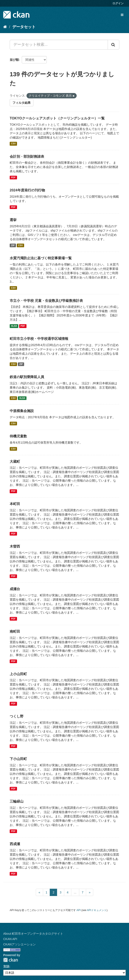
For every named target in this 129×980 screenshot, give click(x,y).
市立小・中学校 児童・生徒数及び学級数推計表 (46, 301)
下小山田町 (18, 759)
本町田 (15, 504)
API (78, 910)
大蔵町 (15, 462)
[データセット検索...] (59, 45)
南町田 (15, 631)
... (75, 892)
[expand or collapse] (122, 15)
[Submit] (113, 45)
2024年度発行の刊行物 (27, 190)
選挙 (13, 220)
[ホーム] (5, 27)
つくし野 (17, 716)
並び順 (14, 60)
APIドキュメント (97, 910)
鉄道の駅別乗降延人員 (27, 377)
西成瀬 (15, 844)
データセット (24, 27)
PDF (13, 177)
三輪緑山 (17, 801)
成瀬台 (15, 589)
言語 (6, 966)
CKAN (11, 960)
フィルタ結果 (22, 103)
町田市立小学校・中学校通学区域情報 (39, 339)
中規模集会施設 (22, 411)
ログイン (118, 3)
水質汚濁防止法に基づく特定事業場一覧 (41, 258)
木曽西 (15, 546)
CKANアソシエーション (19, 944)
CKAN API (10, 939)
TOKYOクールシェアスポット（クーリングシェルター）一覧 (57, 118)
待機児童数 (18, 436)
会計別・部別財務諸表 (27, 156)
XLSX (14, 326)
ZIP (13, 245)
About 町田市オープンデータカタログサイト (33, 934)
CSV (13, 144)
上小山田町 (18, 674)
